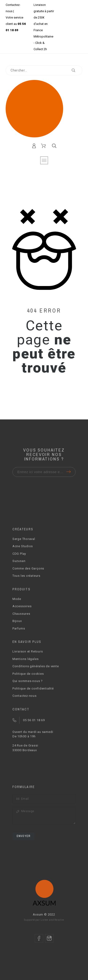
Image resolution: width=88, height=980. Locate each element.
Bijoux (17, 621)
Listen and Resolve (52, 920)
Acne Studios (23, 546)
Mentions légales (25, 659)
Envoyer (23, 836)
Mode (17, 599)
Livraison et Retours (28, 651)
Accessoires (22, 606)
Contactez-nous (25, 696)
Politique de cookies (28, 674)
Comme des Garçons (28, 568)
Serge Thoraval (24, 539)
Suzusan (19, 561)
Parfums (19, 628)
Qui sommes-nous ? (28, 681)
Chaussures (21, 614)
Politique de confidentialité (33, 688)
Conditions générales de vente (36, 666)
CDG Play (19, 554)
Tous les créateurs (26, 576)
